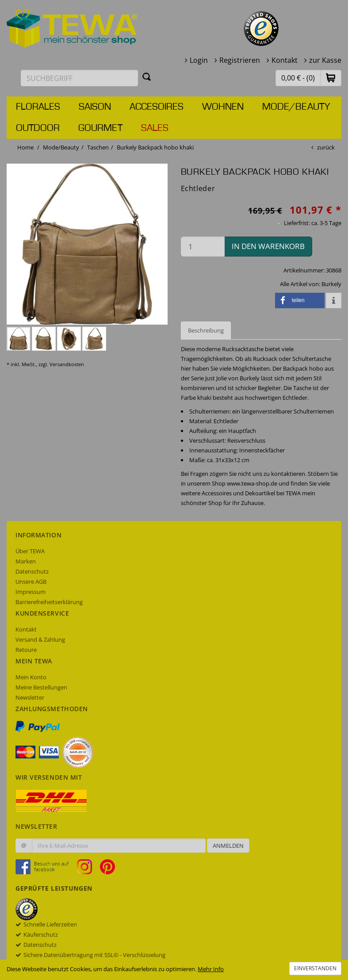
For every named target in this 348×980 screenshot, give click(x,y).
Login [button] (199, 60)
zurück (326, 147)
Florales (38, 107)
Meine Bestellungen (41, 687)
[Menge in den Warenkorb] (203, 247)
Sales (155, 128)
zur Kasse (325, 60)
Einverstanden (315, 968)
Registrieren (240, 60)
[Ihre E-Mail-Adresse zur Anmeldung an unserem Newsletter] (119, 846)
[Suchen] (147, 77)
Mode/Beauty (296, 107)
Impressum (31, 592)
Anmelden (228, 846)
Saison (95, 107)
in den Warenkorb (268, 246)
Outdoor (38, 128)
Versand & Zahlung (40, 639)
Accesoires (157, 107)
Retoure (26, 650)
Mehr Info (211, 969)
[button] (331, 78)
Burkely (331, 284)
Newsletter (30, 697)
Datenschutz (32, 571)
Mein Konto (31, 677)
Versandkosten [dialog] (67, 364)
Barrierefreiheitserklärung (49, 602)
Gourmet (100, 128)
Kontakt (285, 60)
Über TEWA (30, 551)
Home (25, 147)
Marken (26, 561)
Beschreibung (206, 330)
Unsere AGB (31, 582)
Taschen (98, 147)
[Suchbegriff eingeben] (79, 78)
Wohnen (223, 107)
